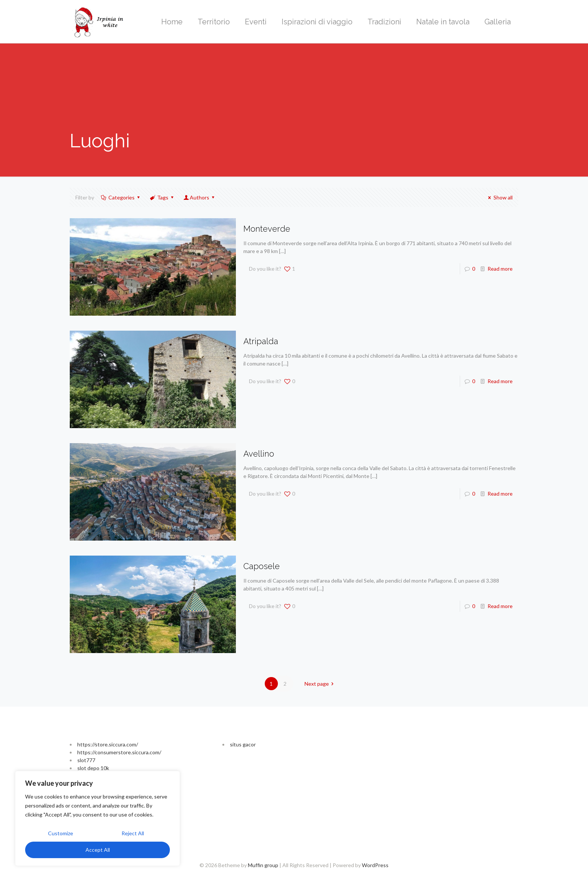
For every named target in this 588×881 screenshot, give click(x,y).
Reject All (133, 833)
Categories (121, 197)
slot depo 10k (93, 768)
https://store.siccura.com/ (108, 744)
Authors (200, 197)
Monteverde (267, 229)
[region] (97, 818)
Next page (320, 684)
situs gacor (243, 744)
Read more (500, 269)
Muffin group (263, 865)
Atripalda (261, 341)
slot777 (86, 760)
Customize (61, 833)
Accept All (98, 850)
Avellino (259, 454)
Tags (162, 197)
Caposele (262, 566)
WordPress (375, 865)
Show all (499, 197)
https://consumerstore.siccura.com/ (119, 752)
